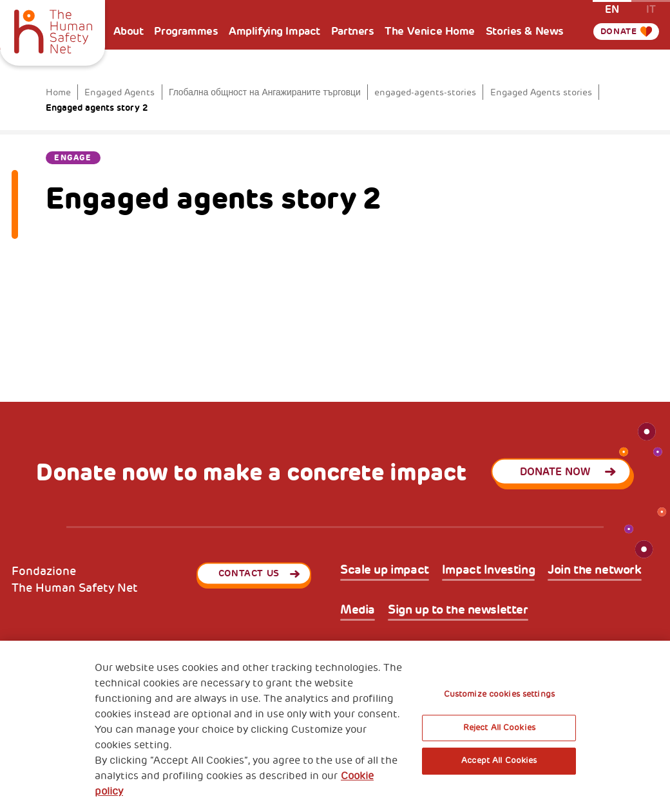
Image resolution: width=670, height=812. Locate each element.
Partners (353, 31)
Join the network (594, 570)
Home (58, 92)
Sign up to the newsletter (458, 610)
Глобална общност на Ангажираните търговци (265, 92)
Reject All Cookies (499, 728)
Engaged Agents (120, 92)
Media (358, 610)
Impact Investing (488, 570)
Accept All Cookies (499, 760)
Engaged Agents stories (541, 92)
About (129, 31)
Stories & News (525, 31)
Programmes (186, 31)
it (651, 9)
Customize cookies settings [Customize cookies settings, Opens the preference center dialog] (499, 694)
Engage (73, 158)
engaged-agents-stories (425, 92)
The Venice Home (430, 31)
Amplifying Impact (274, 31)
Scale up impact (385, 570)
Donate (617, 48)
